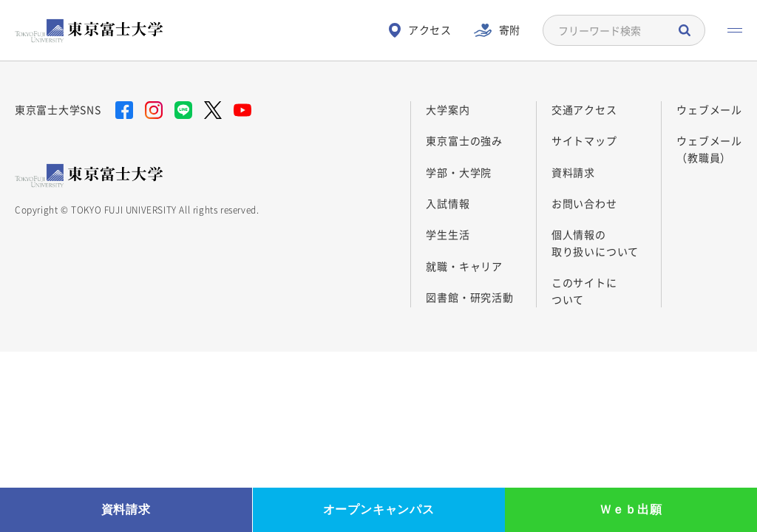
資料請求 (573, 172)
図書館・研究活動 (469, 297)
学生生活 (448, 234)
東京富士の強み (464, 140)
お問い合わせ (584, 203)
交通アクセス (584, 109)
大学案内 (448, 109)
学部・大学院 (459, 172)
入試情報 (448, 203)
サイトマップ (584, 140)
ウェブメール (709, 109)
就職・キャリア (464, 266)
